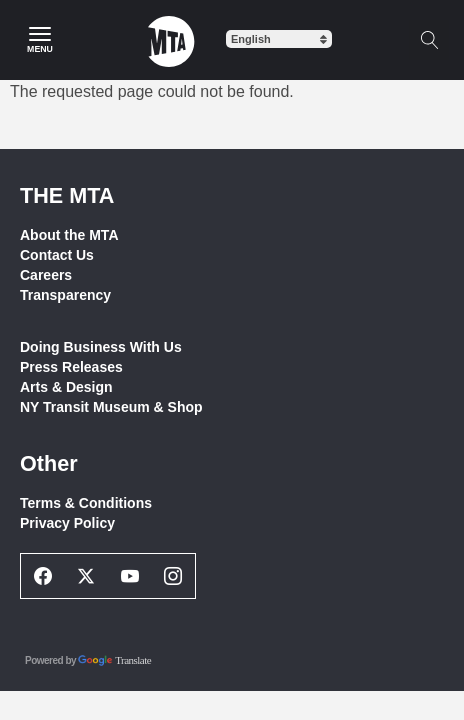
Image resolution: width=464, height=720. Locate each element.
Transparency (65, 295)
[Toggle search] (429, 40)
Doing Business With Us (101, 347)
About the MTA (69, 235)
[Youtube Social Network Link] (130, 576)
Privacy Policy (67, 523)
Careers (46, 275)
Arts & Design (66, 387)
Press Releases (71, 367)
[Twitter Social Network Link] (87, 576)
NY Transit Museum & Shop (111, 407)
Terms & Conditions (86, 503)
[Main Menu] (40, 40)
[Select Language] (279, 39)
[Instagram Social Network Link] (174, 576)
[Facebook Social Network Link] (43, 576)
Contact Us (57, 255)
